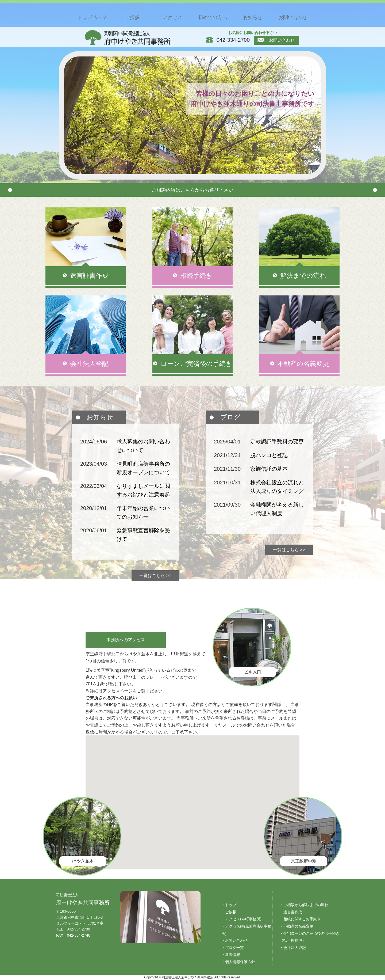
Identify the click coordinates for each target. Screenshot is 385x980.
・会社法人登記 (293, 948)
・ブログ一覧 (233, 948)
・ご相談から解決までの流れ (304, 905)
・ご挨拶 (229, 912)
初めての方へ (213, 17)
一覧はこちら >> (155, 576)
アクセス (172, 17)
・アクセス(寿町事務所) (241, 919)
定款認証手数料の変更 (277, 442)
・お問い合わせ (234, 940)
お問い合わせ (276, 40)
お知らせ (253, 17)
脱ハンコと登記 (269, 455)
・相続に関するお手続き (300, 919)
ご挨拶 (132, 17)
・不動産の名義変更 (297, 926)
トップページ (92, 17)
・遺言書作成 (291, 912)
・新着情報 (231, 955)
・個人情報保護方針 (238, 962)
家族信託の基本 (269, 469)
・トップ (229, 905)
